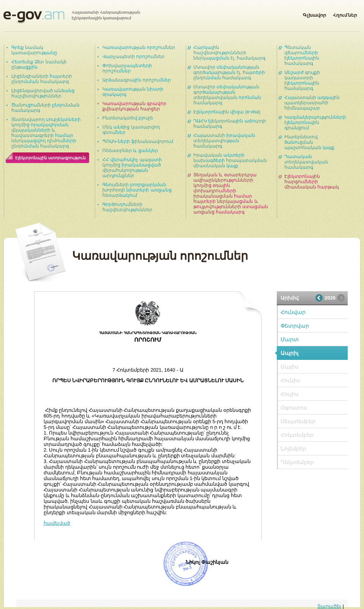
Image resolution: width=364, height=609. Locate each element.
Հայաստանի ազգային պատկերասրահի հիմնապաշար (312, 103)
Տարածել (329, 606)
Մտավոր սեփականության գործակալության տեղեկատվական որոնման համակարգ (227, 95)
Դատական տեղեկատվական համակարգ (306, 162)
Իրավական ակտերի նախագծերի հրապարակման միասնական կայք (230, 160)
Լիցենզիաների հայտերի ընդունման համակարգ (42, 79)
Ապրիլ (289, 353)
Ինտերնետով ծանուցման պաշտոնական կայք (309, 142)
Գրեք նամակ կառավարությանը (34, 50)
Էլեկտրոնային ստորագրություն (50, 158)
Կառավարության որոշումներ (139, 47)
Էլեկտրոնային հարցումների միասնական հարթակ (312, 182)
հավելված (57, 523)
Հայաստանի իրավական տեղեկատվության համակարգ (224, 141)
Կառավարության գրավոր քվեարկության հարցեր (134, 106)
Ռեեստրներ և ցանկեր (130, 151)
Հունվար (293, 312)
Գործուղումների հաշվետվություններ (127, 207)
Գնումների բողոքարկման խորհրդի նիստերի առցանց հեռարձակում (137, 190)
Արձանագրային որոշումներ (137, 80)
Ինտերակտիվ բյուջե (128, 118)
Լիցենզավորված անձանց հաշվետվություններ (43, 93)
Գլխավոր (314, 14)
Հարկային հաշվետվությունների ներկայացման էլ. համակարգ (229, 53)
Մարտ (290, 339)
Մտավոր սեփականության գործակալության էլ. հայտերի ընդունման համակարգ (229, 72)
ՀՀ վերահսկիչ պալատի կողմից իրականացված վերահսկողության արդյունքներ (132, 168)
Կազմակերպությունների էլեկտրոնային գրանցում (315, 122)
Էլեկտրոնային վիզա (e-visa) (227, 112)
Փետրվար (295, 326)
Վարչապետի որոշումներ (133, 57)
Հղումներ (345, 14)
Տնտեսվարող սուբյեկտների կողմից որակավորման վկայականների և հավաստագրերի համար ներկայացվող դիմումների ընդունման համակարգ (46, 133)
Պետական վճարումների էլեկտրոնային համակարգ (302, 55)
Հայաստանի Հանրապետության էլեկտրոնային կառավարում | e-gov (72, 17)
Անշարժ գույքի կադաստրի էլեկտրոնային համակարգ (302, 80)
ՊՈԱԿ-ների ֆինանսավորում (138, 141)
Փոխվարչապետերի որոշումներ (127, 68)
